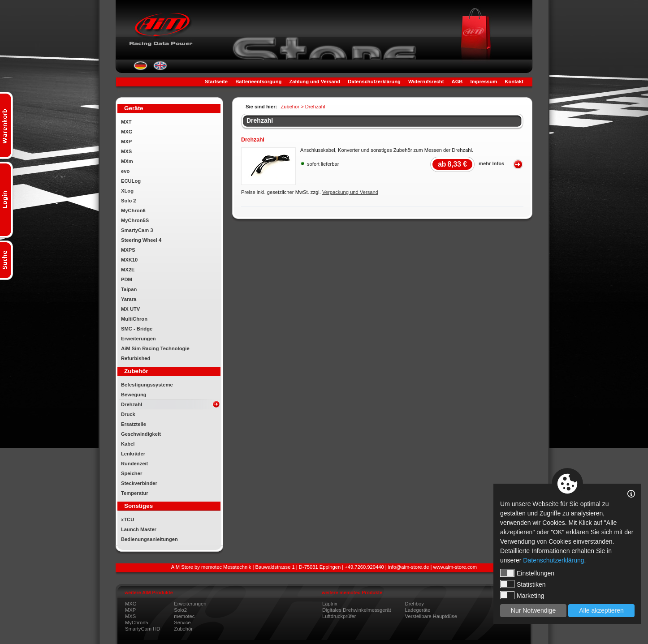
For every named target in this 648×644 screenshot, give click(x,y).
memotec (184, 616)
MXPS (128, 250)
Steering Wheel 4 (141, 240)
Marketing (522, 595)
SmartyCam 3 (137, 230)
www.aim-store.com (455, 567)
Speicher (132, 473)
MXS (126, 151)
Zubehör (183, 629)
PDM (127, 279)
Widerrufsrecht (426, 82)
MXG (127, 132)
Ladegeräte (418, 610)
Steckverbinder (139, 483)
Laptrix (330, 604)
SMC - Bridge (137, 329)
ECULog (131, 181)
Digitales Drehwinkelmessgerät (357, 610)
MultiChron (134, 319)
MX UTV (130, 309)
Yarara (129, 299)
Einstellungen (527, 573)
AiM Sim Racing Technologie (155, 348)
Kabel (128, 444)
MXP (126, 142)
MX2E (128, 270)
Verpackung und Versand (350, 192)
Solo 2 (129, 201)
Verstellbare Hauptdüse (431, 616)
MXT (126, 122)
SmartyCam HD (143, 629)
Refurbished (136, 358)
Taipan (129, 289)
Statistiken (523, 584)
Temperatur (135, 493)
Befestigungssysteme (147, 385)
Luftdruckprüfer (339, 616)
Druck (128, 414)
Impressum (484, 82)
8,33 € (452, 164)
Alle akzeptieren (601, 610)
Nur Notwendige (533, 610)
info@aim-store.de (409, 567)
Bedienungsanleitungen (149, 539)
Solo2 (180, 610)
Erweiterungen (138, 339)
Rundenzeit (134, 464)
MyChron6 (133, 210)
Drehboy (415, 604)
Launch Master (139, 529)
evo (125, 171)
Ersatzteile (134, 424)
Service (182, 623)
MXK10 (129, 260)
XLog (127, 191)
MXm (127, 161)
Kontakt (514, 82)
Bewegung (134, 395)
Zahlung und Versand (315, 82)
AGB (457, 82)
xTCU (127, 519)
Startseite (216, 82)
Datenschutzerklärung (374, 82)
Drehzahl (132, 404)
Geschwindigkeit (141, 434)
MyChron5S (135, 220)
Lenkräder (133, 454)
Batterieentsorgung (258, 82)
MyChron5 (137, 623)
